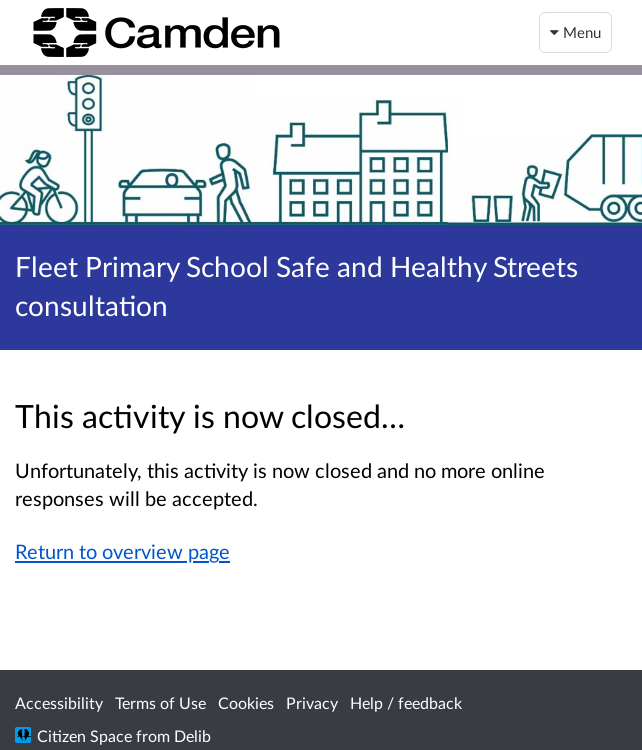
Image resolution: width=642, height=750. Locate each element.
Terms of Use (160, 702)
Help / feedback (406, 702)
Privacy (312, 702)
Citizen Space (84, 735)
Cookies (246, 702)
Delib (192, 735)
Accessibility (59, 702)
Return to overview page (122, 551)
